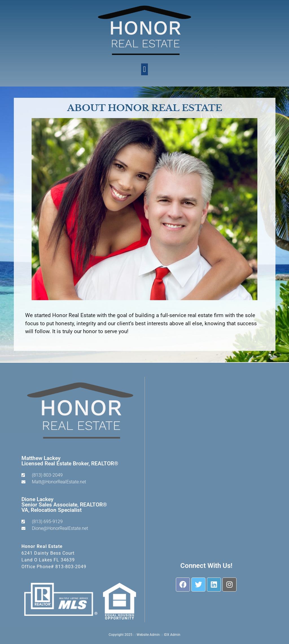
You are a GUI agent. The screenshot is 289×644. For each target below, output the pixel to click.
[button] (144, 69)
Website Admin (148, 635)
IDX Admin (172, 635)
